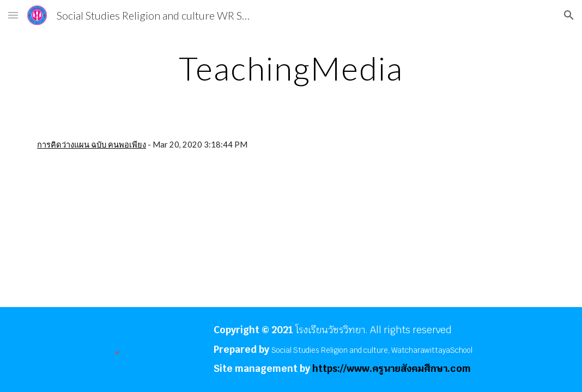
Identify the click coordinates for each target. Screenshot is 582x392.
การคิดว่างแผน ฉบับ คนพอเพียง (92, 145)
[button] (13, 15)
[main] (291, 68)
